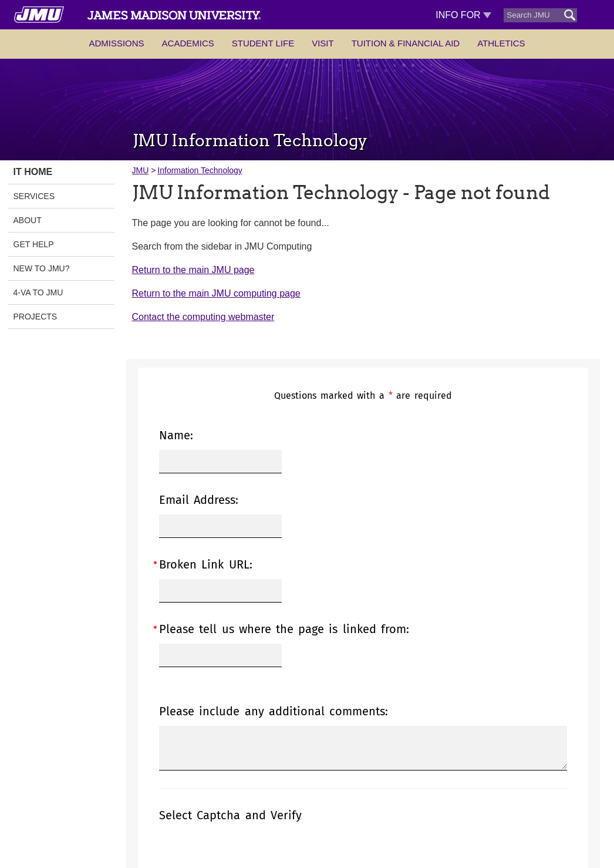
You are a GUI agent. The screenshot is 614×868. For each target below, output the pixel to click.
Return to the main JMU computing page (216, 293)
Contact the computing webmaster (203, 317)
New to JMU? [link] (42, 268)
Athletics (501, 43)
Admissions (116, 43)
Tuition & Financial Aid (406, 43)
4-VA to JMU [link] (38, 292)
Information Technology (200, 170)
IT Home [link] (33, 172)
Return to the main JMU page (193, 270)
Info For (463, 15)
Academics (188, 43)
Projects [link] (36, 317)
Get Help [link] (34, 244)
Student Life (263, 43)
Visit (323, 43)
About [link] (28, 220)
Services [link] (34, 196)
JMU (141, 170)
